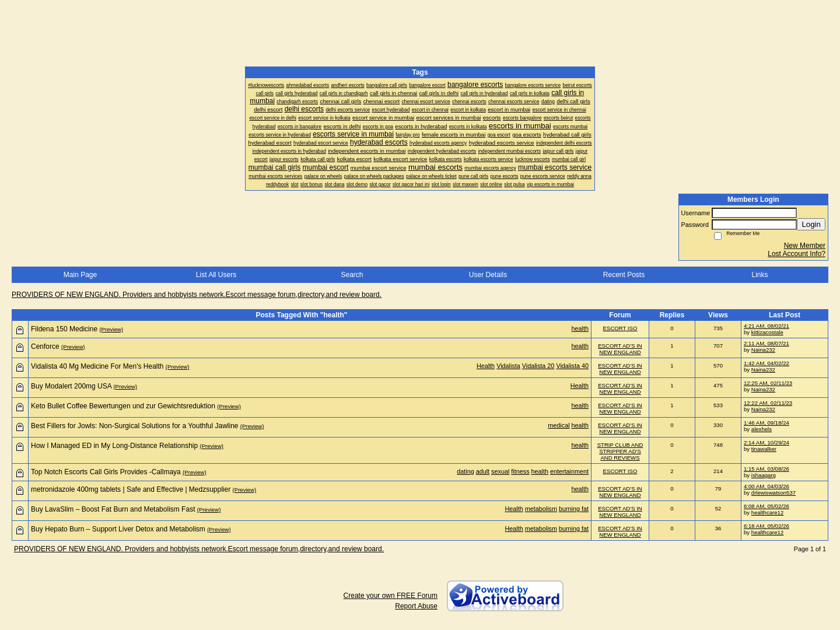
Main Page (80, 275)
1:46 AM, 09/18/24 (766, 423)
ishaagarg (764, 475)
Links (759, 275)
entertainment (569, 471)
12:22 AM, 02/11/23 (768, 403)
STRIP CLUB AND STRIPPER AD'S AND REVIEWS (620, 451)
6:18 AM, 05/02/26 (766, 526)
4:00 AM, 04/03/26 (766, 486)
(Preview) (111, 329)
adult (483, 471)
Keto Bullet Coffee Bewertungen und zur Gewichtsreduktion (123, 406)
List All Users (216, 275)
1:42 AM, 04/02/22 (766, 363)
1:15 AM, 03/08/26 (766, 469)
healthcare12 (767, 512)
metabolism (541, 509)
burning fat (574, 509)
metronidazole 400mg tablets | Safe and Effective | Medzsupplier (131, 489)
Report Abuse (416, 606)
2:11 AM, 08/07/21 (766, 343)
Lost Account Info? (797, 254)
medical (559, 425)
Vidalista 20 (538, 366)
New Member (805, 246)
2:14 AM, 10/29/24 (766, 442)
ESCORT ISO (620, 328)
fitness (520, 471)
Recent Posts (624, 275)
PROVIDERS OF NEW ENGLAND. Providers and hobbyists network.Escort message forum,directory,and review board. (197, 295)
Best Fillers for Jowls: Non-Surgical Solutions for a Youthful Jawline (135, 426)
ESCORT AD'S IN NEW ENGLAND (620, 349)
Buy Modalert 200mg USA (71, 386)
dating (465, 471)
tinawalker (764, 449)
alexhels (762, 429)
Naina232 (763, 350)
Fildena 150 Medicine (64, 329)
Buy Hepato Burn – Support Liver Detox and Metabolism (118, 529)
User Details (488, 275)
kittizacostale (767, 332)
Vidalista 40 (572, 366)
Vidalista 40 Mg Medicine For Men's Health (97, 366)
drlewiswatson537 (773, 493)
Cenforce (45, 346)
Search (352, 275)
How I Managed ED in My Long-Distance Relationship (114, 446)
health (580, 328)
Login (811, 224)
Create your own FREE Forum (391, 596)
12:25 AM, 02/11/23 (768, 383)
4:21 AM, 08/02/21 (766, 326)
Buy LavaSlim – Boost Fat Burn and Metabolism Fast (113, 509)
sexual (500, 471)
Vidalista (508, 366)
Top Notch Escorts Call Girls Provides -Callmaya (106, 472)
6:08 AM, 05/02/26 (766, 506)
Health (486, 366)
